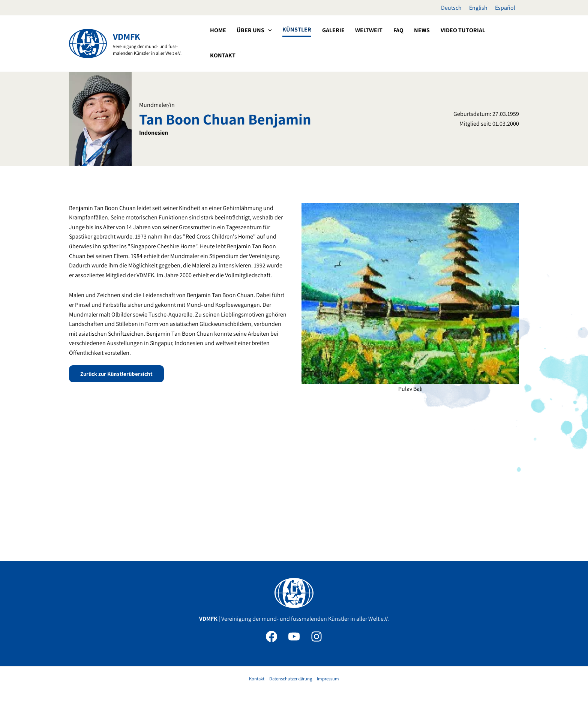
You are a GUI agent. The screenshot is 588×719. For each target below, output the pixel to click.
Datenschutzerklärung (291, 679)
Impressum (328, 679)
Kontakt (257, 679)
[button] (296, 43)
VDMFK (127, 36)
